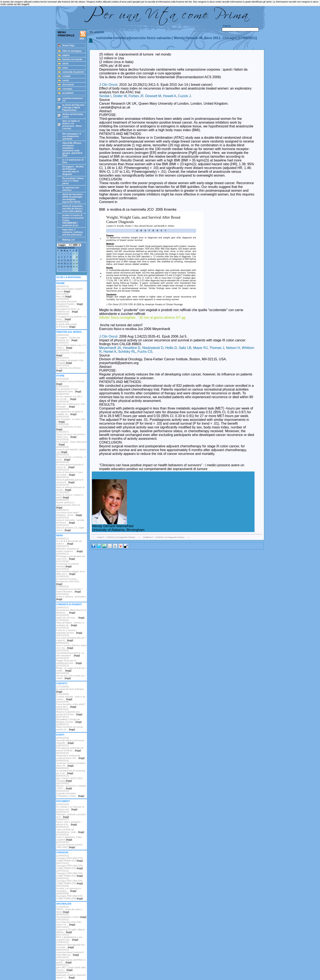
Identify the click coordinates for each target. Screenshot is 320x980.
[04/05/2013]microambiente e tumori (71, 916)
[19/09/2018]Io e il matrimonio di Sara (69, 427)
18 (59, 264)
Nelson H (233, 348)
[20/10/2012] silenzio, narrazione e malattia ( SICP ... (71, 786)
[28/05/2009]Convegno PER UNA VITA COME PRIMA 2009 (69, 896)
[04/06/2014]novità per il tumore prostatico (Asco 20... (71, 763)
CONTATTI (62, 683)
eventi (99, 32)
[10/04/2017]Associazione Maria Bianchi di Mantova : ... (71, 610)
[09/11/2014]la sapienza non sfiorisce (69, 368)
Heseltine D (132, 348)
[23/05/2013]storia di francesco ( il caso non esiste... (69, 472)
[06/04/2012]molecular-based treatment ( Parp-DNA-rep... (70, 952)
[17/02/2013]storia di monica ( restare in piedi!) (70, 495)
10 (77, 257)
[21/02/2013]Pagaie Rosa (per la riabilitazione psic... (69, 660)
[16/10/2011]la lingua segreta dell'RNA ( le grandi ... (71, 960)
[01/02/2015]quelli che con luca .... (70, 616)
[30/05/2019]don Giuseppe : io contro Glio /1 (71, 419)
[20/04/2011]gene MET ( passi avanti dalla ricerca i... (71, 967)
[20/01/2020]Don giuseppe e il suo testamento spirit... (69, 389)
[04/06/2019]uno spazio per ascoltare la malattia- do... (70, 412)
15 (71, 260)
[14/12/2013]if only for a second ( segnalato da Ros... (69, 630)
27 (59, 254)
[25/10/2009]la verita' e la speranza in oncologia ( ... (69, 888)
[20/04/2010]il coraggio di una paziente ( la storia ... (71, 317)
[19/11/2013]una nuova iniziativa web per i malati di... (71, 638)
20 (65, 264)
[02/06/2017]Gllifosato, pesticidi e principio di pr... (71, 814)
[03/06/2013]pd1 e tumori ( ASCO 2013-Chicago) (70, 778)
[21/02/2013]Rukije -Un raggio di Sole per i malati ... (71, 668)
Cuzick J (184, 96)
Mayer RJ (200, 348)
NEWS (60, 535)
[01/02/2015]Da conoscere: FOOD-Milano (71, 353)
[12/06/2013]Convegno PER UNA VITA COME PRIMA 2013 (69, 858)
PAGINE (60, 283)
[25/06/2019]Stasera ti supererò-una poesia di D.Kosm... (69, 712)
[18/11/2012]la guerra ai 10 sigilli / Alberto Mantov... (71, 930)
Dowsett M (153, 96)
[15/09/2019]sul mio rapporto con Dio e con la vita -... (69, 396)
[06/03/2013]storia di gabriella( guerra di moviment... (70, 480)
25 (59, 267)
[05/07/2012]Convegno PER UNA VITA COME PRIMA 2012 (69, 866)
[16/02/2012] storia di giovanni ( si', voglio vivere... (70, 528)
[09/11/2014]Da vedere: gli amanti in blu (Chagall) (70, 360)
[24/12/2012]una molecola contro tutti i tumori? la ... (69, 922)
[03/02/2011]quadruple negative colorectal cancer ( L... (71, 975)
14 (68, 260)
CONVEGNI (62, 852)
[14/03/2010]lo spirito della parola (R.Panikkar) (67, 324)
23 (74, 264)
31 (77, 267)
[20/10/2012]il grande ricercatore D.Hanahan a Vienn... (70, 793)
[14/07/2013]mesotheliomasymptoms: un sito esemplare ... (70, 653)
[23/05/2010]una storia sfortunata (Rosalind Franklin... (69, 301)
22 (71, 264)
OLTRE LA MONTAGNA (69, 277)
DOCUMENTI (63, 801)
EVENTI (60, 735)
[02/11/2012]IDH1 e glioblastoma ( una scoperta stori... (69, 937)
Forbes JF (136, 96)
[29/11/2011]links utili (64, 295)
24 (77, 264)
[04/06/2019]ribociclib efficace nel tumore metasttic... (70, 740)
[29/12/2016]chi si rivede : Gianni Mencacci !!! (71, 442)
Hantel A (110, 352)
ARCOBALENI (64, 904)
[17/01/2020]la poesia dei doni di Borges (70, 689)
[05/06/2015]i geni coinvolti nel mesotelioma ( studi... (70, 829)
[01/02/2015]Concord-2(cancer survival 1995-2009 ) (69, 845)
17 (77, 260)
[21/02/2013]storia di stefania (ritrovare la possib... (70, 487)
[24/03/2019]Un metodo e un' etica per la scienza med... (70, 807)
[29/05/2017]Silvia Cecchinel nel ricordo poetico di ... (70, 727)
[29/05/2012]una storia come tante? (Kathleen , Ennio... (69, 512)
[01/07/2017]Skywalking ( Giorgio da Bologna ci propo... (69, 719)
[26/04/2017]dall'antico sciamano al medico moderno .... (69, 549)
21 (68, 264)
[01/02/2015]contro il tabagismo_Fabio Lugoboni (69, 837)
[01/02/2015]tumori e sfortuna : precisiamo (71, 597)
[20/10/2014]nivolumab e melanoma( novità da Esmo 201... (70, 755)
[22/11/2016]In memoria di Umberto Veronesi (68, 564)
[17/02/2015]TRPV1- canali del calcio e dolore (69, 909)
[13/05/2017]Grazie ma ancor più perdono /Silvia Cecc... (71, 434)
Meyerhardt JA (110, 348)
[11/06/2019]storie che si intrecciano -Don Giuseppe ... (71, 404)
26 (62, 267)
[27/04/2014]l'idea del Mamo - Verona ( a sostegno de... (70, 623)
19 (62, 264)
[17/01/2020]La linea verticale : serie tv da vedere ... (71, 697)
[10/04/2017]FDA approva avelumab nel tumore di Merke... (70, 748)
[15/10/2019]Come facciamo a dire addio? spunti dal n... (71, 704)
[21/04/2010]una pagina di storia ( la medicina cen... (68, 309)
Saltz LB (185, 348)
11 (59, 260)
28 (62, 254)
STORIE (60, 376)
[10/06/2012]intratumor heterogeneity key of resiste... (70, 945)
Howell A (169, 96)
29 (65, 254)
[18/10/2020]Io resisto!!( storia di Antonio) (70, 381)
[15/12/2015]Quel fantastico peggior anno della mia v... (71, 571)
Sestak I (105, 96)
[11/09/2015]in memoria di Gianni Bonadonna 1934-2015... (69, 580)
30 (68, 254)
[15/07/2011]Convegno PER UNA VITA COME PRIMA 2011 (69, 873)
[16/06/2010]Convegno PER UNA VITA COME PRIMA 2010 (69, 881)
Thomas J (217, 348)
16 (74, 260)
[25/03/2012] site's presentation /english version (69, 289)
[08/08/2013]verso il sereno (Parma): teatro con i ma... (71, 645)
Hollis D (171, 348)
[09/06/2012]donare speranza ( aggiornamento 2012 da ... (69, 504)
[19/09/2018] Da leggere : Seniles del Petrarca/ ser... (68, 338)
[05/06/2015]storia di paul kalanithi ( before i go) (71, 449)
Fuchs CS (145, 352)
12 (62, 260)
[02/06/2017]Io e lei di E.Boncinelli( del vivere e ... (69, 541)
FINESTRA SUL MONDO (69, 332)
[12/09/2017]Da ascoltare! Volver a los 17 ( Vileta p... (71, 345)
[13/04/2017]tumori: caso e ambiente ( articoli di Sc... (69, 822)
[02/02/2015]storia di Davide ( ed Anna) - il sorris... (71, 457)
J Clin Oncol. (109, 85)
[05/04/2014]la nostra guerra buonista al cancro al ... (70, 465)
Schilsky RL (127, 352)
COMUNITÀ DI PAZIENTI (69, 604)
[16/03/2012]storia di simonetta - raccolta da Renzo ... (70, 520)
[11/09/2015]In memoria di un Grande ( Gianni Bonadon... (69, 589)
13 (65, 260)
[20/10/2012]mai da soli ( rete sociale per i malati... (71, 676)
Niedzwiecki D (153, 348)
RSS (83, 35)
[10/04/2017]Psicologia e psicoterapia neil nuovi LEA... (71, 556)
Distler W (120, 96)
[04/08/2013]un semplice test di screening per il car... (71, 771)
